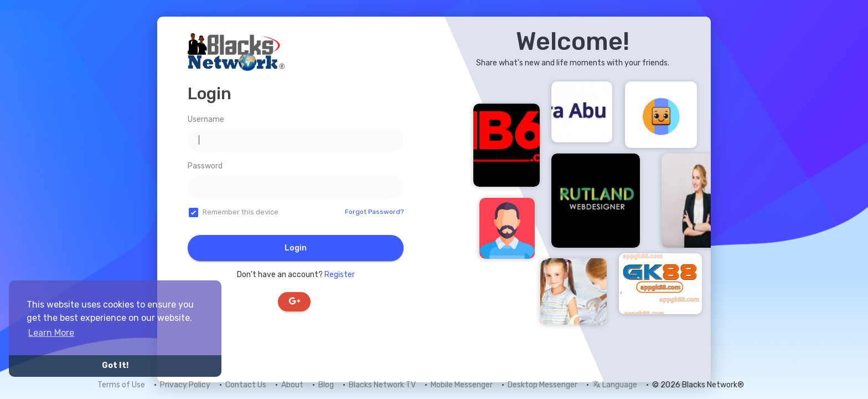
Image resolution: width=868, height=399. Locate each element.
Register (340, 275)
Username (206, 119)
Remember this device (241, 212)
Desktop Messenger (542, 385)
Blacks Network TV (382, 385)
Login (296, 248)
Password (205, 166)
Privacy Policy (185, 385)
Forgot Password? (374, 212)
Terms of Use (121, 385)
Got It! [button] (115, 365)
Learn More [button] (51, 333)
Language (615, 385)
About (292, 385)
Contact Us (246, 385)
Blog (326, 385)
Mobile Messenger (462, 385)
